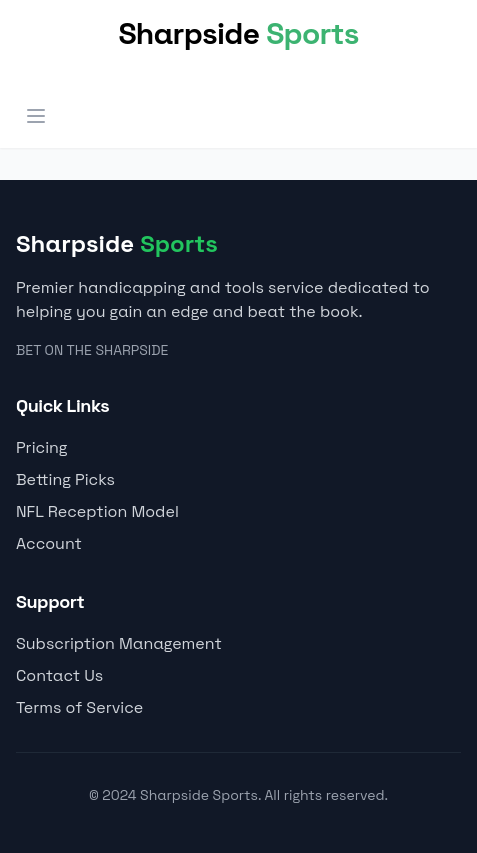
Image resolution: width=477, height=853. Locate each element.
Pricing (42, 447)
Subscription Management (119, 643)
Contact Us (59, 675)
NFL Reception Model (97, 511)
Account (49, 543)
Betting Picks (65, 479)
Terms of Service (79, 707)
